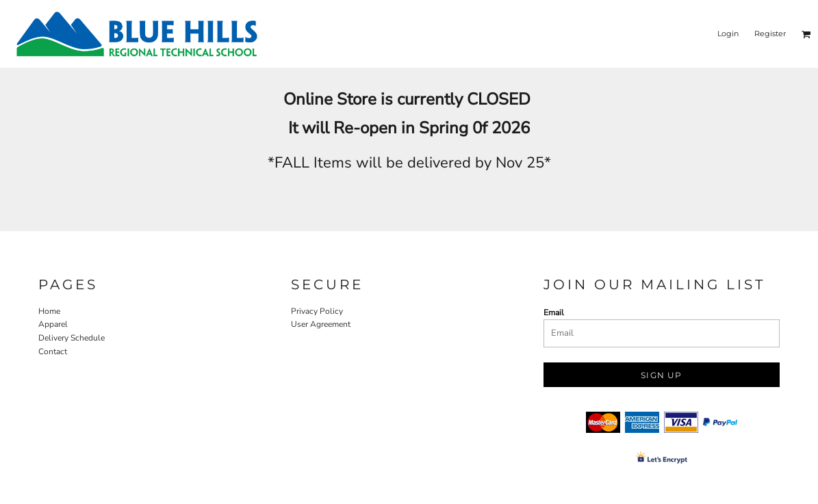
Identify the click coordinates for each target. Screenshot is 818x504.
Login (728, 34)
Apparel (53, 324)
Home (49, 311)
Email (554, 313)
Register (770, 34)
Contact (53, 352)
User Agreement (321, 324)
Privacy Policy (317, 311)
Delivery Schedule (72, 338)
